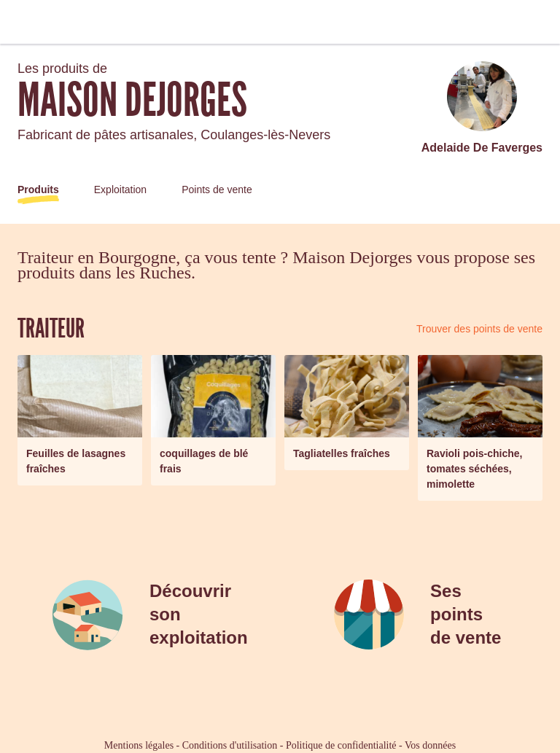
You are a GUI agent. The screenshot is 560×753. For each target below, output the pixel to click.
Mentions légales (139, 745)
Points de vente (217, 190)
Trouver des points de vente (479, 329)
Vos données (430, 745)
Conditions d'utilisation (230, 745)
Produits (38, 190)
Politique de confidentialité (341, 745)
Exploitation (120, 190)
